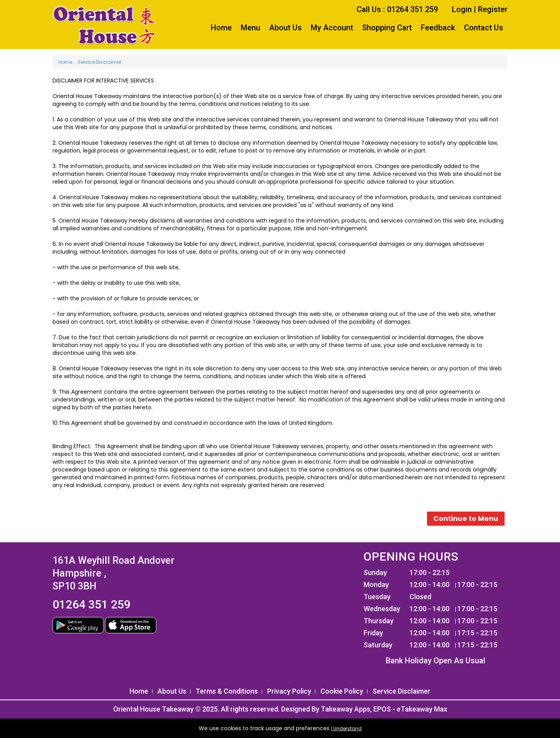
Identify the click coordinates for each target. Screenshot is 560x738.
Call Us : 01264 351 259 (397, 9)
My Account (332, 28)
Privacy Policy (289, 691)
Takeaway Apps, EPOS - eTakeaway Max (384, 709)
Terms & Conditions (227, 691)
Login (462, 9)
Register (493, 9)
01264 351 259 (92, 604)
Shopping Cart (387, 28)
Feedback (438, 28)
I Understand (346, 728)
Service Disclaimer (100, 62)
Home (221, 28)
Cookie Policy (342, 691)
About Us (285, 28)
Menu (250, 28)
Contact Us (484, 28)
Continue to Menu (466, 518)
